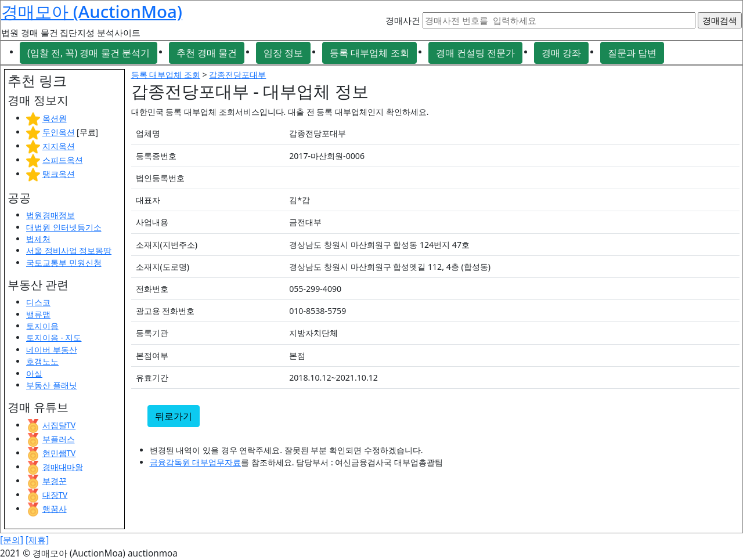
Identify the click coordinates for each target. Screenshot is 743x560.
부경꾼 (55, 481)
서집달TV (59, 425)
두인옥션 (59, 132)
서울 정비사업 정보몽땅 (69, 250)
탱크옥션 (59, 174)
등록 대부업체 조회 (369, 53)
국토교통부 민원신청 (64, 263)
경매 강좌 (561, 53)
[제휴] (37, 540)
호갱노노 (42, 361)
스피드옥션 (63, 160)
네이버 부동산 (52, 350)
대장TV (55, 495)
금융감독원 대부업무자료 (196, 462)
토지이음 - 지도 (54, 337)
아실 (34, 373)
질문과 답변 (632, 53)
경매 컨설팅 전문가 (475, 53)
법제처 (38, 239)
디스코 (38, 302)
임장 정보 (283, 53)
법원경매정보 (51, 215)
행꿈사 (55, 509)
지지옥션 (59, 146)
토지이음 (42, 326)
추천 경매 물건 (207, 53)
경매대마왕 (63, 467)
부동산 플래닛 (52, 385)
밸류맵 (38, 314)
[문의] (12, 540)
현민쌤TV (59, 453)
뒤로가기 (174, 416)
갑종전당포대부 (237, 75)
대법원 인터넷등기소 (64, 227)
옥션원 (55, 118)
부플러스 (59, 439)
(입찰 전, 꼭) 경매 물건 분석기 (89, 53)
